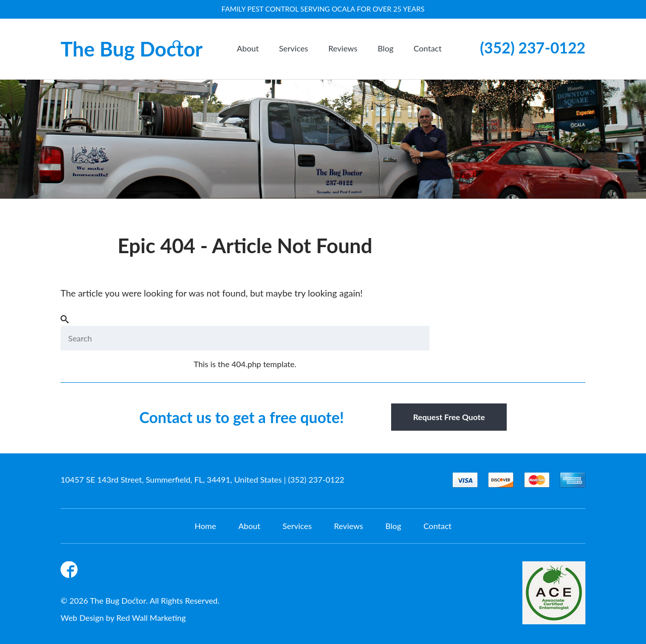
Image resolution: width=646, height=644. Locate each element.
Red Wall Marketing (151, 618)
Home (205, 526)
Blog (385, 48)
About (248, 48)
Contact (428, 48)
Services (294, 48)
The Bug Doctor (132, 49)
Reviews (343, 48)
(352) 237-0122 (533, 47)
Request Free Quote (449, 417)
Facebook (71, 571)
